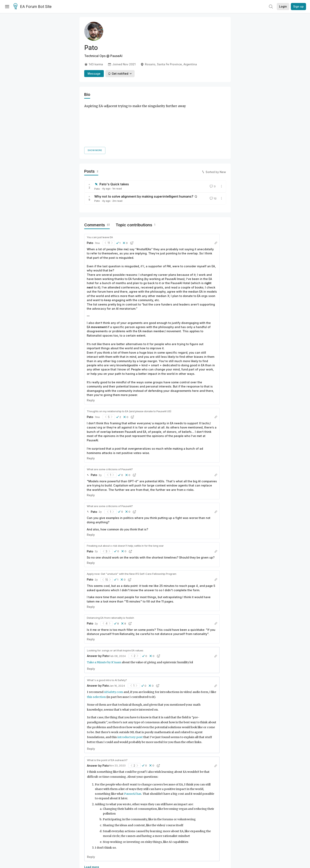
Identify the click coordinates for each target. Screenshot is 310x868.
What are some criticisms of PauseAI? (110, 424)
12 (213, 153)
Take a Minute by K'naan (104, 617)
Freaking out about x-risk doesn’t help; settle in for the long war (125, 500)
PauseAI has (133, 748)
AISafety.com (114, 647)
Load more (92, 822)
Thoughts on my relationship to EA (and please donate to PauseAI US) (129, 366)
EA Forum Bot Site (33, 7)
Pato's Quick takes (114, 139)
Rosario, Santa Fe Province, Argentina (169, 64)
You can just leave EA (100, 192)
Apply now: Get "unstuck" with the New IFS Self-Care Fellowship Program (132, 529)
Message (94, 74)
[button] (118, 198)
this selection (96, 652)
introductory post (130, 692)
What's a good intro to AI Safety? (107, 635)
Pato (97, 143)
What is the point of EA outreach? (107, 715)
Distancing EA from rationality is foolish (110, 572)
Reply (91, 355)
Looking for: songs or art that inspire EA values (115, 605)
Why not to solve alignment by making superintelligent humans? (144, 151)
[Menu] (7, 7)
